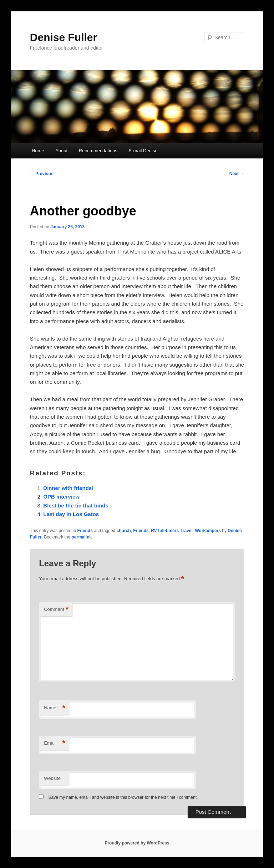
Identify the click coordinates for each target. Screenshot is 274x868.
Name (55, 708)
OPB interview (61, 497)
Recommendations (98, 151)
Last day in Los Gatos (71, 514)
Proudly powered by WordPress (137, 843)
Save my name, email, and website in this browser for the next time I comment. (123, 797)
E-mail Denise (143, 151)
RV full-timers (165, 531)
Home (38, 151)
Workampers (208, 531)
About (61, 151)
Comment (56, 610)
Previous (42, 174)
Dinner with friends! (68, 488)
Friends (85, 531)
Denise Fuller (64, 37)
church (124, 531)
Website (52, 778)
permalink (82, 537)
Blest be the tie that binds (76, 506)
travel (187, 531)
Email (55, 743)
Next (237, 174)
